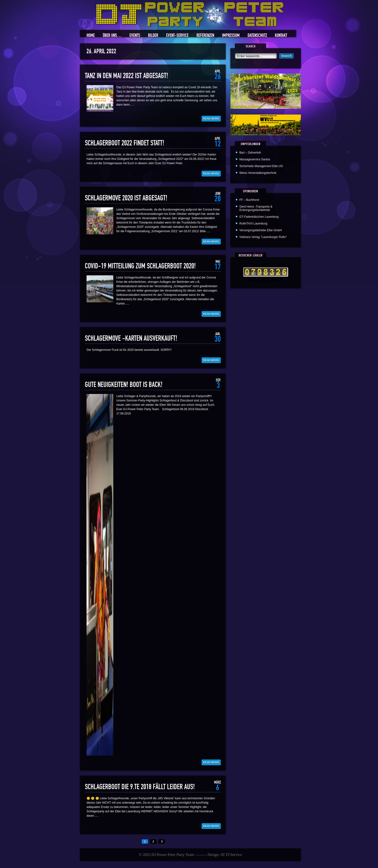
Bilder (153, 36)
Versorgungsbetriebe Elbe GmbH (261, 230)
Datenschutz (257, 36)
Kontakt (281, 36)
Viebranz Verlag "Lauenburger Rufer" (263, 237)
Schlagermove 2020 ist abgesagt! (126, 198)
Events (135, 36)
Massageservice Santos (255, 159)
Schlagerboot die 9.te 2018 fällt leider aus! (140, 787)
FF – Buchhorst (249, 200)
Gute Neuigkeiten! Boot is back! (124, 385)
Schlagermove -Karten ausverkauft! (131, 339)
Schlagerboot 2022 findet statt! (125, 143)
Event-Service (177, 36)
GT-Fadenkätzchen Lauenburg (259, 217)
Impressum (231, 36)
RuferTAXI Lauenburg (253, 224)
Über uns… (112, 36)
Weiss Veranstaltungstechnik (258, 173)
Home (91, 36)
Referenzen (205, 36)
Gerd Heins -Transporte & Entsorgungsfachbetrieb (256, 208)
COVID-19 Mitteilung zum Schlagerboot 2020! (140, 266)
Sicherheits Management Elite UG (261, 166)
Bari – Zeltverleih (250, 153)
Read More (211, 119)
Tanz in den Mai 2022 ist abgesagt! (126, 76)
